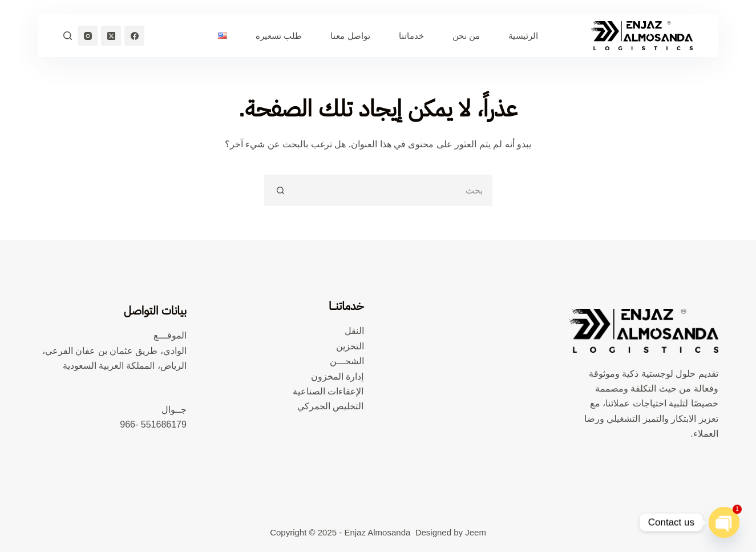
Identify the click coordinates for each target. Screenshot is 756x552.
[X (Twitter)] (111, 36)
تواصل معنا (350, 36)
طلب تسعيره (279, 36)
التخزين (350, 346)
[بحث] (68, 36)
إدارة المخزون (337, 376)
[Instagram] (88, 36)
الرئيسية (523, 36)
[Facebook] (134, 36)
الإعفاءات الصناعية (328, 391)
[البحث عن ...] (394, 190)
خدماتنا (411, 36)
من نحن (466, 36)
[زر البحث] (280, 190)
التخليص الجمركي (330, 406)
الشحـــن (347, 361)
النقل (354, 331)
